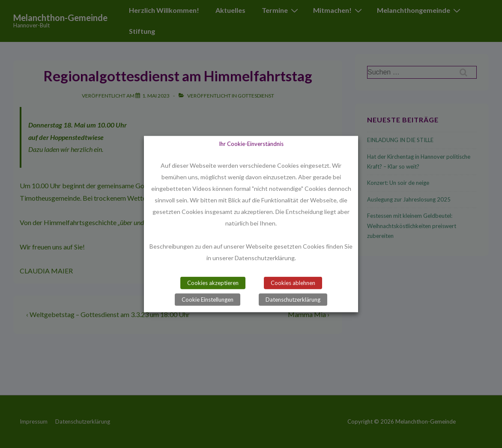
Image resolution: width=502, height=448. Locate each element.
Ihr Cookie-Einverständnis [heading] (251, 143)
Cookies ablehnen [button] (293, 283)
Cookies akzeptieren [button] (213, 283)
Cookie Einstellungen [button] (208, 300)
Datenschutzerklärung (293, 300)
